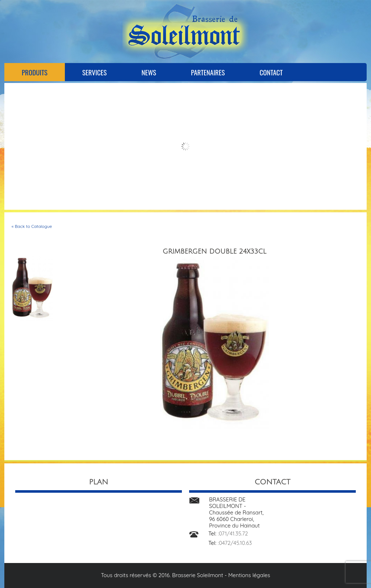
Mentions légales (249, 575)
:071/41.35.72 (233, 533)
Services (94, 72)
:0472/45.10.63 (235, 543)
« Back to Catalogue (32, 226)
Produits (35, 72)
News (149, 72)
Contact (271, 72)
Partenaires (208, 72)
